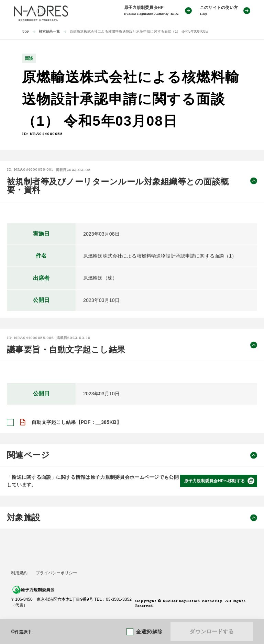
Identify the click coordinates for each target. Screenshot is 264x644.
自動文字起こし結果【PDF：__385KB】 (76, 422)
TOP (26, 32)
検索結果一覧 (49, 31)
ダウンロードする (212, 631)
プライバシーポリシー (56, 573)
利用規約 (19, 573)
